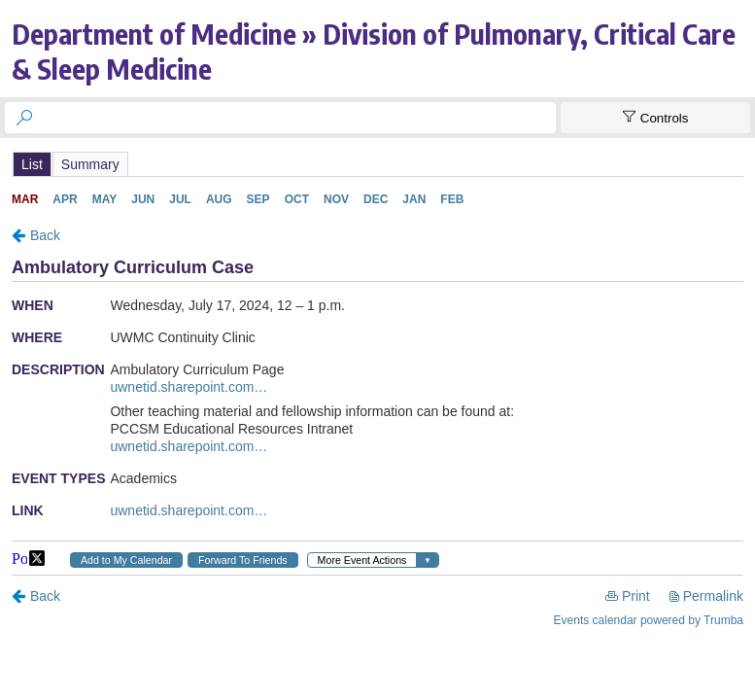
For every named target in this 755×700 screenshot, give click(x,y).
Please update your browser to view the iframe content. (377, 164)
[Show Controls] (655, 118)
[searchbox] (298, 118)
